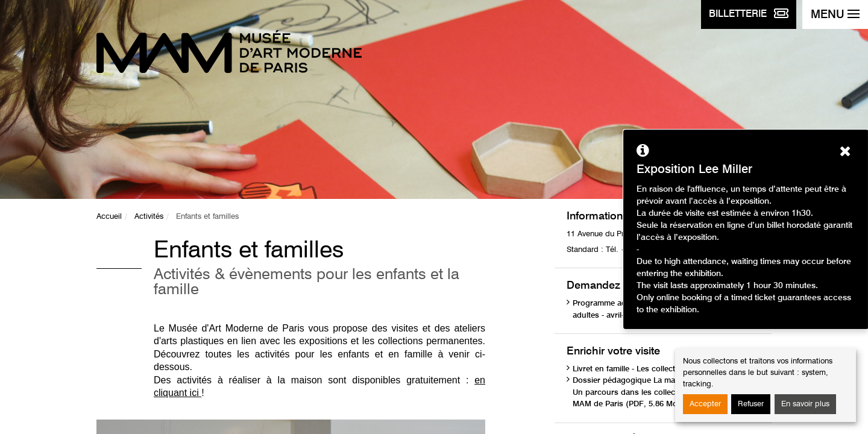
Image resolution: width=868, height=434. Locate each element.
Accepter (705, 404)
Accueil (109, 217)
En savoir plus (805, 404)
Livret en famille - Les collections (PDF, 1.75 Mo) (660, 369)
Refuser (751, 404)
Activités (149, 217)
